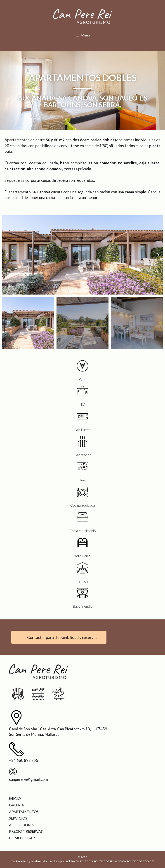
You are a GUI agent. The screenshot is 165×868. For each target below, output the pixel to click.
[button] (7, 255)
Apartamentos (24, 812)
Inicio (15, 798)
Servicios (18, 818)
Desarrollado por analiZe (59, 861)
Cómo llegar (22, 838)
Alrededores (22, 825)
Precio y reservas (26, 831)
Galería (16, 805)
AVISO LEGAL (84, 861)
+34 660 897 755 (24, 760)
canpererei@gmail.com (28, 779)
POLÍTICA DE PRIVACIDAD (109, 861)
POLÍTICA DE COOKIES (140, 861)
